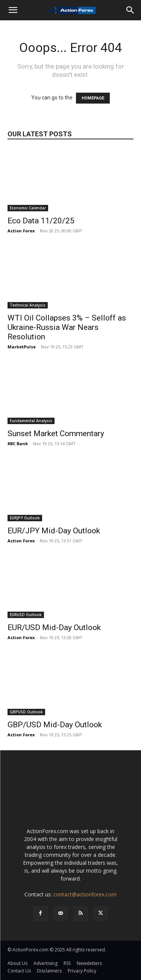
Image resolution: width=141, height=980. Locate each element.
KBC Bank (18, 443)
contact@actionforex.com (85, 894)
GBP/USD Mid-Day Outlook (55, 725)
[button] (13, 10)
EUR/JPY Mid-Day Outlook (54, 531)
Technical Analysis (28, 305)
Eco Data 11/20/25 (41, 221)
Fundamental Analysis (31, 421)
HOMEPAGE (93, 98)
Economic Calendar (28, 208)
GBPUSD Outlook (26, 712)
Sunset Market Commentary (56, 434)
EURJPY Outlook (25, 518)
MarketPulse (22, 347)
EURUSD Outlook (26, 615)
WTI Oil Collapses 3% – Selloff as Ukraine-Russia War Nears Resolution (67, 327)
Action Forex (21, 231)
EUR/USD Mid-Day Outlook (54, 627)
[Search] (130, 10)
